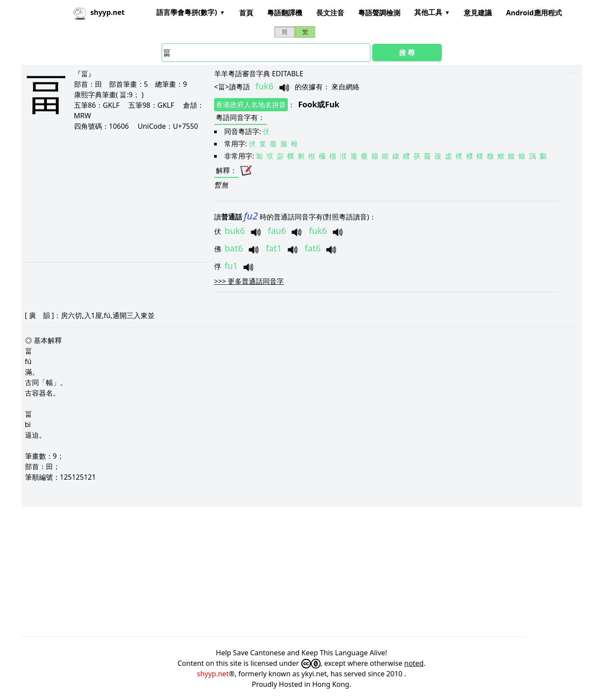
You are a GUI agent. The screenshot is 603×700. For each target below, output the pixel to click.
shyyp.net (213, 674)
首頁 (246, 13)
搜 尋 (407, 53)
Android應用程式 (534, 13)
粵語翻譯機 (285, 13)
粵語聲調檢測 (379, 13)
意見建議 (478, 13)
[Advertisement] (111, 196)
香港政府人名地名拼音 (251, 105)
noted (414, 663)
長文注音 (330, 13)
